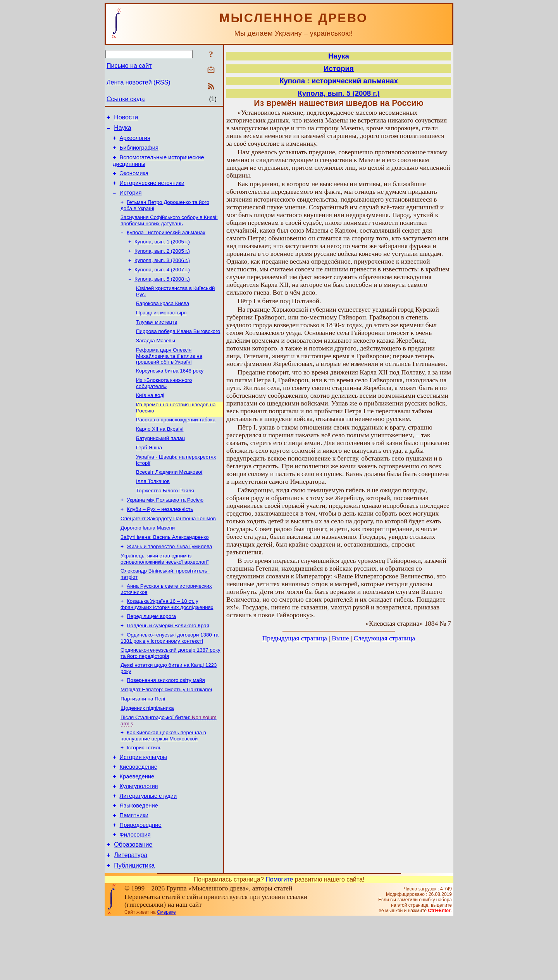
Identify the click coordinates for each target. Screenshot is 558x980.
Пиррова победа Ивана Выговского (178, 351)
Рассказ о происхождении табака (176, 444)
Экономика (134, 180)
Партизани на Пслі (143, 743)
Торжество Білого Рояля (165, 521)
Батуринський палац (160, 465)
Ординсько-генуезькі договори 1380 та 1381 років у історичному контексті (170, 678)
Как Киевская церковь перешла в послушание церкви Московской (163, 782)
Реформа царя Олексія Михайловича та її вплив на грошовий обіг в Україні (169, 377)
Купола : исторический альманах (166, 244)
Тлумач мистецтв (157, 341)
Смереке (166, 973)
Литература (131, 915)
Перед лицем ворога (151, 655)
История (131, 202)
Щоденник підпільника (147, 753)
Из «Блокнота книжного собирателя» (164, 406)
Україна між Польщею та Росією (165, 531)
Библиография (139, 152)
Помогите (279, 941)
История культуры (143, 806)
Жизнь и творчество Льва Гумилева (169, 581)
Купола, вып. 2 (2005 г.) (162, 264)
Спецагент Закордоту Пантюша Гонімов (168, 551)
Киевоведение (139, 816)
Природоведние (141, 882)
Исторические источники (152, 191)
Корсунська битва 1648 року (170, 393)
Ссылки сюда (126, 99)
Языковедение (139, 860)
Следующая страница (385, 638)
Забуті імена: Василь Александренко (165, 571)
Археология (135, 141)
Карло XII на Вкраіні (160, 455)
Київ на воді (150, 418)
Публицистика (134, 927)
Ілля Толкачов (153, 511)
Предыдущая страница (295, 638)
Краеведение (137, 827)
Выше (340, 638)
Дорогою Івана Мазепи (148, 561)
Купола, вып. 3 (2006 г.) (162, 274)
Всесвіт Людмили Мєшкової (169, 501)
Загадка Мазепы (156, 361)
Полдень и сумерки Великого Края (168, 665)
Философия (135, 892)
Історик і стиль (144, 795)
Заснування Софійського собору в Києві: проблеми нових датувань (169, 231)
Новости (126, 118)
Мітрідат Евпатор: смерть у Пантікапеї (166, 733)
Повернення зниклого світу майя (166, 723)
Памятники (134, 871)
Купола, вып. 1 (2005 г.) (162, 254)
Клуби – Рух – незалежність (160, 541)
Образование (133, 903)
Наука (123, 130)
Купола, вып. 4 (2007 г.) (162, 284)
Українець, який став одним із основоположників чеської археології (164, 594)
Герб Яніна (149, 475)
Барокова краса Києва (163, 320)
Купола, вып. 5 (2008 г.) (162, 294)
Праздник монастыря (161, 330)
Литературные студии (148, 849)
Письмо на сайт (129, 66)
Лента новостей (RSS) (139, 82)
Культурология (139, 838)
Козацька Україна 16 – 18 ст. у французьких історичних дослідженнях (167, 642)
